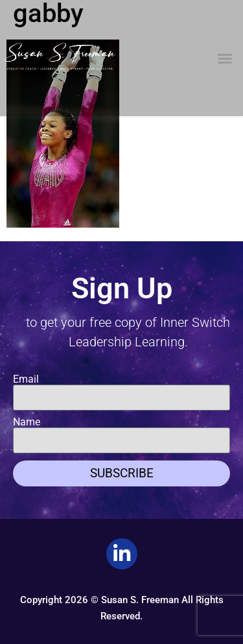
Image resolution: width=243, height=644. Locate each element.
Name (27, 422)
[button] (225, 58)
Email (26, 379)
